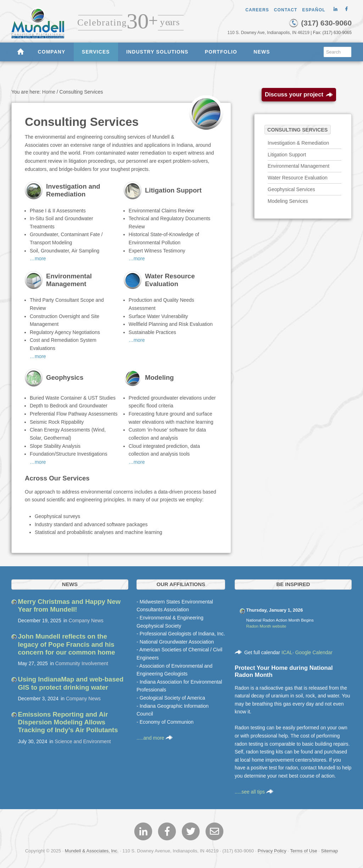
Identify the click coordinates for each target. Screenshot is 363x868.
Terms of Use (303, 851)
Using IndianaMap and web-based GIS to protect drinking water (71, 683)
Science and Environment (83, 741)
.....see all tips (254, 792)
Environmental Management (298, 166)
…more (38, 258)
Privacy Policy (272, 851)
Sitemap (330, 851)
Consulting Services (297, 129)
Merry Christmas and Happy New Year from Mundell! (69, 605)
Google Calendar (314, 652)
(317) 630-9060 (320, 23)
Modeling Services (288, 201)
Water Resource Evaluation (298, 178)
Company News (86, 621)
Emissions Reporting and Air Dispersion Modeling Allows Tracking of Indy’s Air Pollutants (68, 722)
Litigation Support (287, 155)
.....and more (155, 738)
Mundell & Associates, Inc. (92, 851)
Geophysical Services (291, 189)
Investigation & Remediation (298, 143)
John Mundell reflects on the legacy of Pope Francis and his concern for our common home (67, 644)
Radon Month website (266, 626)
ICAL (287, 652)
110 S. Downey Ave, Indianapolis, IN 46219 (268, 33)
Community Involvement (82, 663)
